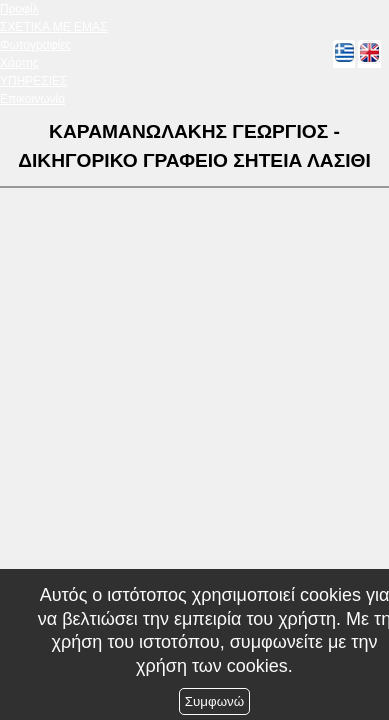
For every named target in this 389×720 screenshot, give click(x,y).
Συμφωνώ (214, 701)
